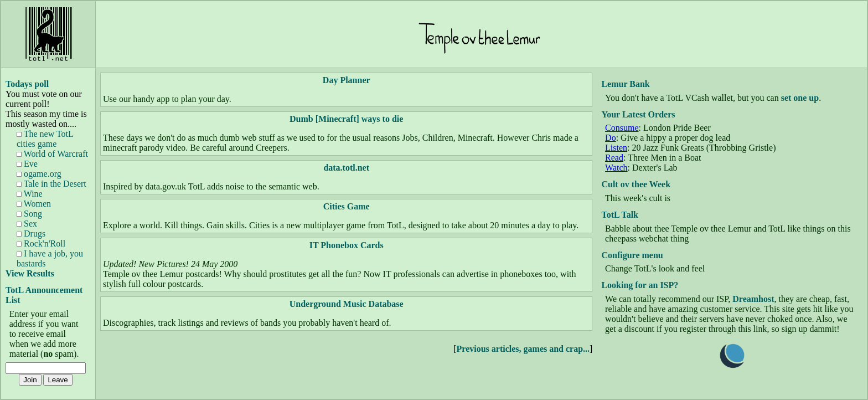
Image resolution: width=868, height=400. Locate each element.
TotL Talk (620, 215)
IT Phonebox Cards (347, 245)
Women (34, 204)
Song (29, 214)
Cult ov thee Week (636, 184)
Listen (616, 148)
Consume (622, 128)
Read (614, 158)
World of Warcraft (52, 154)
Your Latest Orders (638, 114)
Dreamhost (753, 299)
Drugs (31, 234)
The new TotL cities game (45, 139)
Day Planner (347, 80)
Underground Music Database (347, 304)
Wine (30, 194)
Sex (27, 224)
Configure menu (632, 255)
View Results (30, 273)
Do (611, 138)
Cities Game (347, 206)
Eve (27, 164)
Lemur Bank (625, 84)
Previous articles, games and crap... (523, 349)
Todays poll (27, 84)
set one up (800, 98)
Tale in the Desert (51, 184)
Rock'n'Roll (41, 243)
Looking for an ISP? (640, 285)
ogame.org (39, 174)
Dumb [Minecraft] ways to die (346, 119)
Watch (616, 168)
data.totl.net (346, 168)
